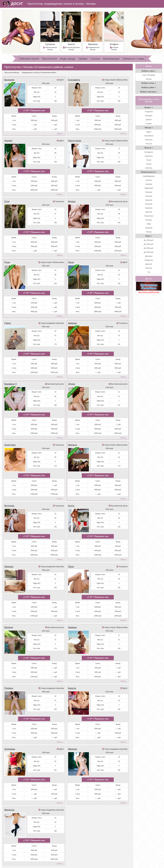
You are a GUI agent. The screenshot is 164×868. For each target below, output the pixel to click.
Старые (149, 124)
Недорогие (149, 260)
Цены (149, 236)
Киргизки (149, 200)
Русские (149, 220)
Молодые (149, 116)
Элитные (149, 268)
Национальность (149, 172)
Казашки (149, 196)
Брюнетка (149, 156)
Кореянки (149, 208)
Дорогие (149, 264)
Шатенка (149, 168)
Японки (149, 232)
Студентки (149, 112)
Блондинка (149, 152)
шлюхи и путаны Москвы (88, 865)
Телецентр (60, 197)
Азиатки (149, 180)
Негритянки (149, 216)
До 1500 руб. (149, 240)
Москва (149, 79)
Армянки (149, 184)
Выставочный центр (119, 197)
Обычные (149, 140)
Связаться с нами (133, 59)
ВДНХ (61, 80)
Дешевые (149, 256)
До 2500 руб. (149, 244)
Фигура (149, 127)
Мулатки (149, 212)
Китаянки (149, 204)
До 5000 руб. (149, 248)
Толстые (149, 144)
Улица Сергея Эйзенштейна (116, 80)
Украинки (149, 228)
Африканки (149, 188)
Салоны (95, 59)
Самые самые (50, 856)
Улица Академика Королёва (52, 315)
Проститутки (49, 59)
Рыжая (149, 164)
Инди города (68, 59)
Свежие (83, 59)
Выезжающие (111, 59)
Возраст (149, 107)
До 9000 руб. (149, 252)
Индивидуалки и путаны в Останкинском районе (39, 73)
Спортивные (149, 136)
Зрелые (149, 120)
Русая (149, 160)
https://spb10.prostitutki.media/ (149, 292)
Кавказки (149, 192)
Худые (149, 132)
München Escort (29, 59)
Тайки (149, 224)
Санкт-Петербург (149, 75)
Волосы (149, 148)
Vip (149, 272)
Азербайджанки (149, 176)
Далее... (60, 131)
